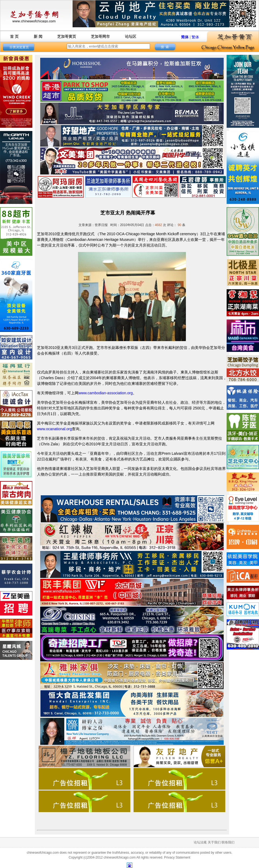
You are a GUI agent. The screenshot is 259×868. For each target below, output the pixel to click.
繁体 (195, 37)
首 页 (14, 36)
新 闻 (38, 36)
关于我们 (214, 842)
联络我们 (228, 842)
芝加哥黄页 (67, 36)
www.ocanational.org (54, 429)
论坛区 (131, 36)
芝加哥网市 (100, 36)
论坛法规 (200, 842)
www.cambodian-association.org (106, 393)
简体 (185, 37)
